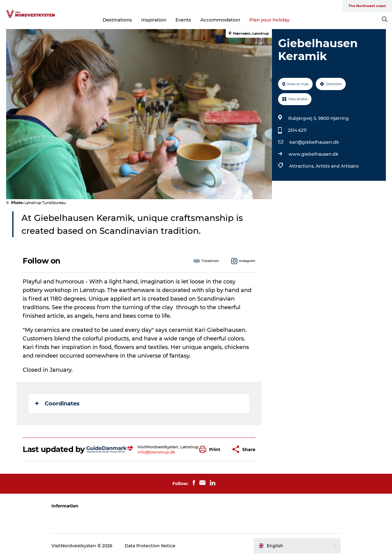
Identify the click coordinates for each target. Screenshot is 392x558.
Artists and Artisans (337, 166)
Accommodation (220, 20)
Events (183, 20)
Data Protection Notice (150, 546)
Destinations (117, 20)
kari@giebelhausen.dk (314, 142)
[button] (211, 449)
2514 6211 (297, 130)
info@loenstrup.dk (156, 452)
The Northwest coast (367, 6)
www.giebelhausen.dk (313, 154)
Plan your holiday (269, 20)
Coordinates (57, 404)
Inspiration (154, 20)
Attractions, (302, 166)
